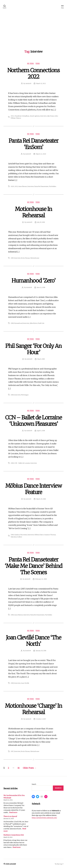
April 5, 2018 (41, 430)
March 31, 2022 (41, 84)
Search (34, 783)
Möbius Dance (39, 534)
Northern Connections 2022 (34, 73)
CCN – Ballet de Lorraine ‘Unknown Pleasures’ (33, 420)
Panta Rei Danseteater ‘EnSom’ (33, 144)
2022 (12, 116)
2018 (12, 323)
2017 (12, 750)
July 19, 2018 (41, 222)
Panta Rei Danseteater (41, 186)
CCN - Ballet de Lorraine (22, 463)
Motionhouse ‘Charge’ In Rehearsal (33, 708)
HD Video (30, 64)
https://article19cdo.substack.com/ (44, 817)
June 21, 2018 (41, 287)
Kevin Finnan (25, 258)
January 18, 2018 (41, 650)
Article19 (28, 84)
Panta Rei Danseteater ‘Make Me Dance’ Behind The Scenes (33, 565)
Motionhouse (35, 258)
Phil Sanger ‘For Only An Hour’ (33, 349)
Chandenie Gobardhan (22, 116)
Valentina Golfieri (16, 536)
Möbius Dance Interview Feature (33, 488)
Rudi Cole (41, 323)
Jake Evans (51, 116)
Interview (44, 116)
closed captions (35, 116)
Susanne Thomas (50, 534)
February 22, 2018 (41, 578)
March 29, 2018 (41, 498)
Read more (13, 811)
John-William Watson (18, 118)
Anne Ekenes (23, 186)
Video (38, 64)
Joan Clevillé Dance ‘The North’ (33, 640)
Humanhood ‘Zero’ (33, 280)
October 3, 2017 (41, 718)
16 (19, 767)
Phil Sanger (25, 394)
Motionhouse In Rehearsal (33, 212)
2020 (12, 186)
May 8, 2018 (41, 359)
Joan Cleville (25, 682)
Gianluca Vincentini (21, 534)
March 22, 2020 (41, 154)
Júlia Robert (34, 323)
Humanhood (18, 323)
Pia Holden (52, 186)
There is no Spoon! (10, 815)
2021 (16, 186)
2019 (12, 258)
